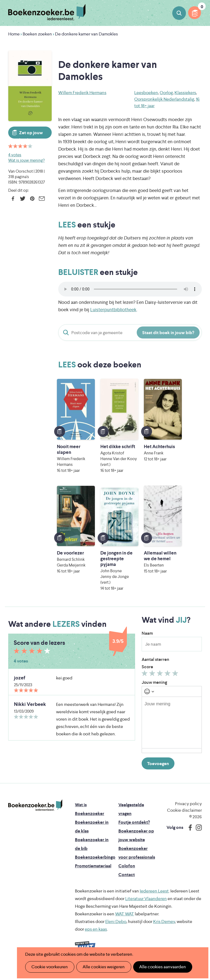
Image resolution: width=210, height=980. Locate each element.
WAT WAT (125, 920)
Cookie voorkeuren (49, 967)
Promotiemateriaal (93, 872)
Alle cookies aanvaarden (160, 967)
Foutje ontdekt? (134, 828)
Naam (147, 639)
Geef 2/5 (153, 680)
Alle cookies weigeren (102, 967)
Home (14, 34)
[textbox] (172, 728)
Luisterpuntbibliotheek (113, 310)
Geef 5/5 (176, 680)
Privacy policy (188, 809)
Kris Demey (164, 927)
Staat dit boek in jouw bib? (168, 333)
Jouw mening (154, 688)
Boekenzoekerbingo (95, 863)
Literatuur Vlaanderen (146, 904)
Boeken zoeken (179, 13)
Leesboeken (146, 93)
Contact (127, 880)
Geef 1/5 (145, 680)
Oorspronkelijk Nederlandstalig (164, 99)
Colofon (127, 872)
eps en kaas (96, 935)
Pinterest (32, 199)
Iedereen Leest (154, 897)
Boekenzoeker (47, 12)
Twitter (23, 199)
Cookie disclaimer (184, 816)
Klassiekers (185, 93)
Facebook (13, 199)
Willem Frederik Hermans (82, 93)
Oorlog (166, 93)
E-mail (42, 199)
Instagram (197, 833)
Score (147, 672)
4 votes (15, 155)
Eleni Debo (116, 927)
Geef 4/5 (168, 680)
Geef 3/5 (161, 680)
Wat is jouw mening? (26, 160)
